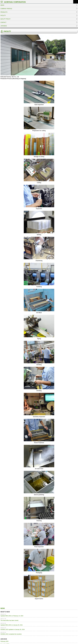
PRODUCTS (4, 12)
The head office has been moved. (10, 620)
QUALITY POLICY (5, 19)
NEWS (2, 5)
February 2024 (4, 641)
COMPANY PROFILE (6, 9)
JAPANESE (4, 26)
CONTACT (3, 22)
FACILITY (3, 16)
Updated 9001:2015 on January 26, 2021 (12, 624)
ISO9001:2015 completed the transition (11, 633)
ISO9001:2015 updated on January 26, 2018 (13, 629)
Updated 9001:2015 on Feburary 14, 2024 (12, 615)
